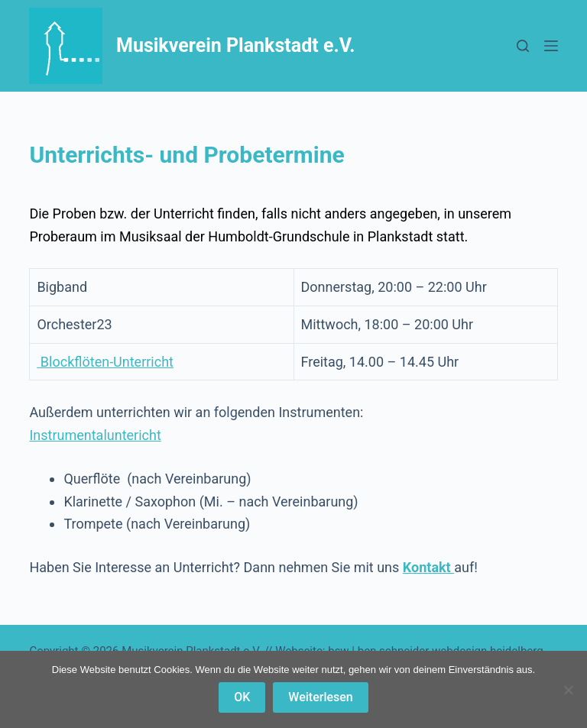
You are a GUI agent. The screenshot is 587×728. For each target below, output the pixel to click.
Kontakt (428, 567)
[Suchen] (523, 46)
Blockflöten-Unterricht (105, 362)
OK (242, 697)
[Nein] (568, 690)
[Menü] (551, 46)
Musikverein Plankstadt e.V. (236, 45)
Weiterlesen (320, 697)
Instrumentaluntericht (95, 435)
